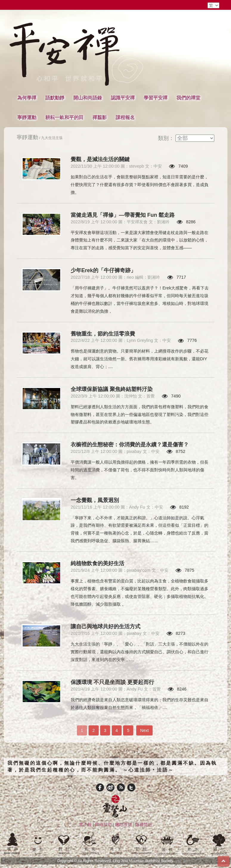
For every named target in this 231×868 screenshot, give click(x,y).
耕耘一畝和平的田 (64, 117)
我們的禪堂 (188, 98)
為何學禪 (27, 98)
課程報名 (125, 117)
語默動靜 (55, 98)
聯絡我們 (103, 825)
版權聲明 (144, 825)
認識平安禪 (123, 98)
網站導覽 (123, 825)
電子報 (85, 825)
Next (144, 730)
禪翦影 (100, 117)
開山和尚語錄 (88, 98)
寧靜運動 (27, 117)
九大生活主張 (52, 138)
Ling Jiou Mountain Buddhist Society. (143, 861)
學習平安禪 (156, 98)
